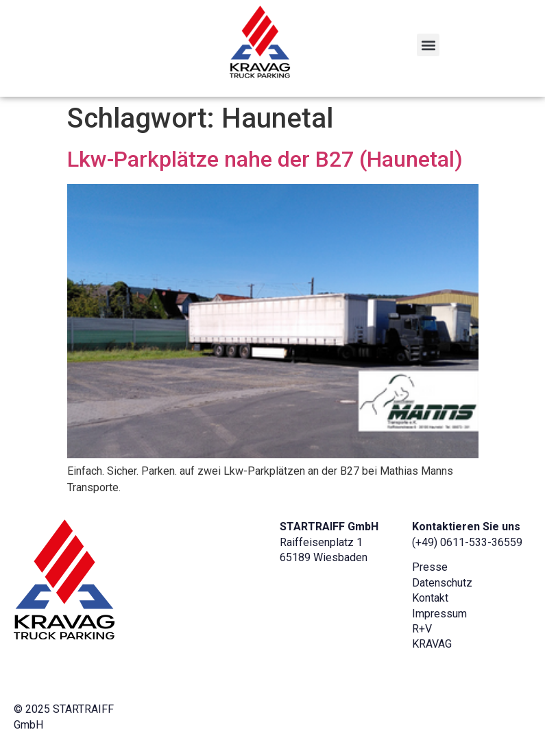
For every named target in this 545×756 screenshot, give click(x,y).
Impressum (439, 614)
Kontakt (430, 598)
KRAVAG (432, 644)
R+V (422, 629)
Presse (430, 567)
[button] (428, 45)
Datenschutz (442, 583)
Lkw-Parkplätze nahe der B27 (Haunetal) (265, 159)
